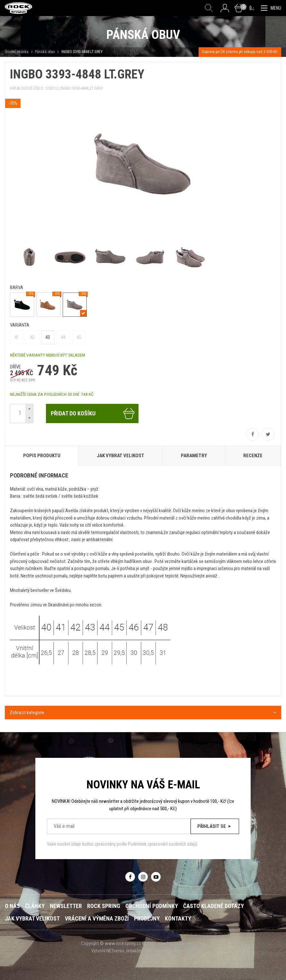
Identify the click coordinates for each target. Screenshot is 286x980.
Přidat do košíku (93, 413)
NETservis (115, 951)
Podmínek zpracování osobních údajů (162, 844)
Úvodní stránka (17, 52)
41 (17, 337)
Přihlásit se (215, 826)
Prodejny (147, 918)
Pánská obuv (45, 52)
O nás (12, 906)
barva (17, 287)
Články (35, 906)
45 (79, 337)
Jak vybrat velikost (32, 918)
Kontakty (178, 918)
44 (63, 337)
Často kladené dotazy (214, 906)
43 (48, 337)
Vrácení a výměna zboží (97, 918)
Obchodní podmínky (152, 906)
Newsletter (66, 906)
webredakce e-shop (176, 951)
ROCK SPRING (104, 906)
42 (32, 337)
